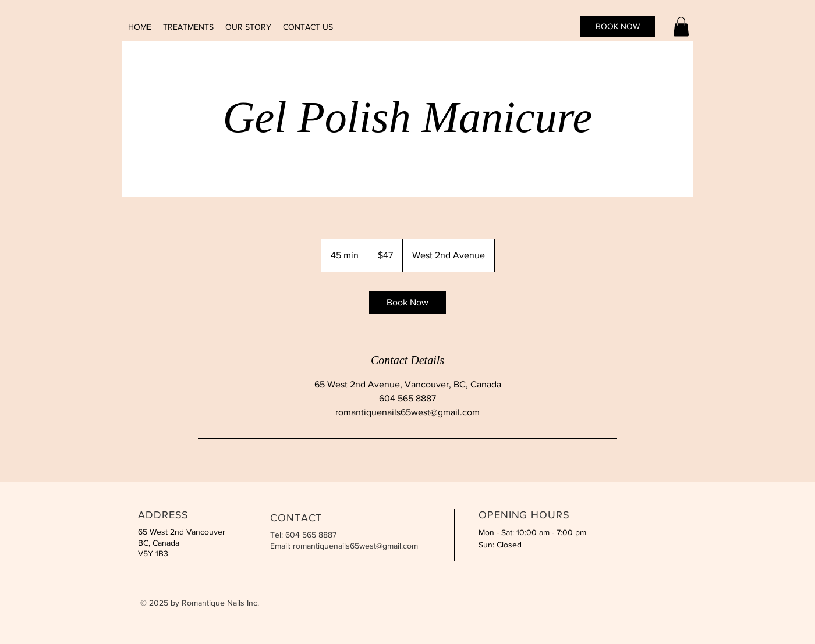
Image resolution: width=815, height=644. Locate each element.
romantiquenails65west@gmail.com (355, 546)
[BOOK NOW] (617, 26)
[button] (681, 26)
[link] (408, 303)
